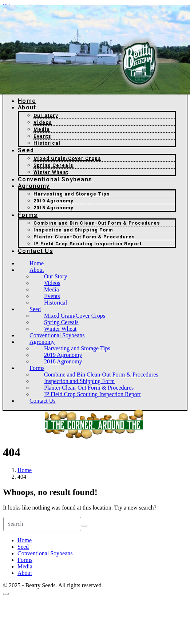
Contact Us (35, 251)
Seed (26, 150)
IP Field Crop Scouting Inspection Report (88, 244)
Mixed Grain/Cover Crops (67, 158)
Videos (43, 122)
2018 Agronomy (54, 208)
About (27, 108)
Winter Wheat (51, 172)
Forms (28, 215)
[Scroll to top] (6, 594)
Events (42, 136)
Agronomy (34, 186)
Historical (47, 143)
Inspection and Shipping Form (73, 230)
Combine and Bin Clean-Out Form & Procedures (97, 223)
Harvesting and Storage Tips (72, 194)
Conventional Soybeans (55, 180)
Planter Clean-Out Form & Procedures (84, 237)
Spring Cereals (54, 165)
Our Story (46, 115)
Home (27, 101)
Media (42, 129)
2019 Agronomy (54, 201)
